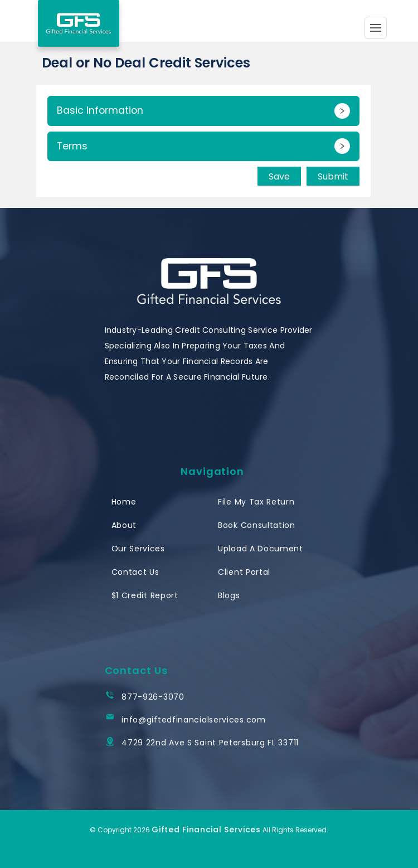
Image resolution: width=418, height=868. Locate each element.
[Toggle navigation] (376, 28)
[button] (203, 111)
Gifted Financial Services (206, 830)
